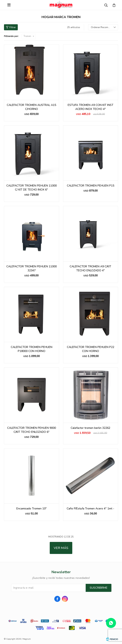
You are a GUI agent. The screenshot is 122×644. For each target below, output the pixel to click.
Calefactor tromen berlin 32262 (90, 428)
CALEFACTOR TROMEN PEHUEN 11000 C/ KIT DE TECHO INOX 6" (32, 188)
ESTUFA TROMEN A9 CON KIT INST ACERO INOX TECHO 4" (91, 107)
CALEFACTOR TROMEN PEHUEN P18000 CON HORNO (32, 349)
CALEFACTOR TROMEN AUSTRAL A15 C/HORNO (31, 107)
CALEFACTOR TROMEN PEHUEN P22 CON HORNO (91, 349)
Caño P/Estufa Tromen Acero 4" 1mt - (90, 509)
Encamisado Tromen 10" (32, 509)
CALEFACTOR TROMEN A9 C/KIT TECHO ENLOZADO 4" (90, 268)
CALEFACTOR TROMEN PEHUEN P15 (91, 186)
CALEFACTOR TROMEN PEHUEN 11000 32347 (32, 268)
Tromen (27, 36)
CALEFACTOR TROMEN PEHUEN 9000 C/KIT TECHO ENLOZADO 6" (32, 430)
